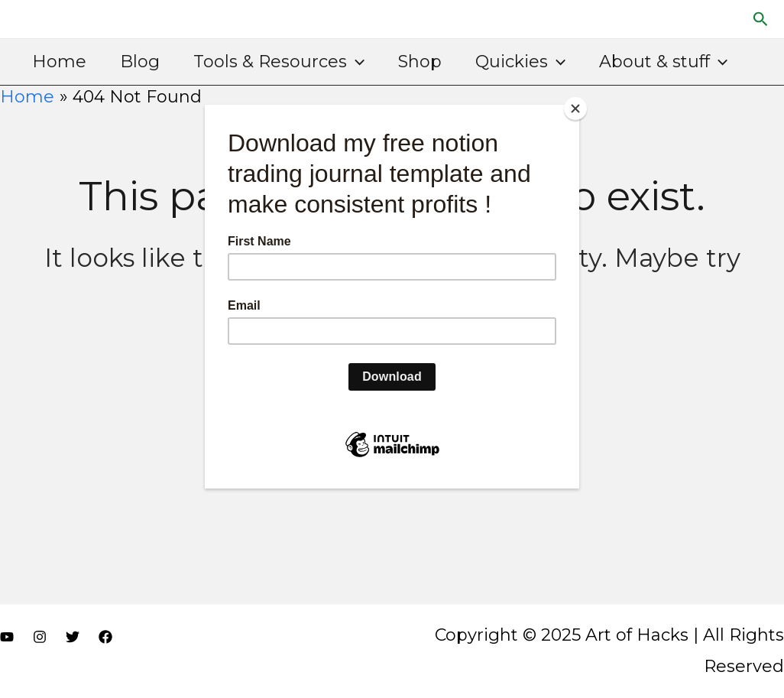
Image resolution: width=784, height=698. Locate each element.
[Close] (575, 109)
